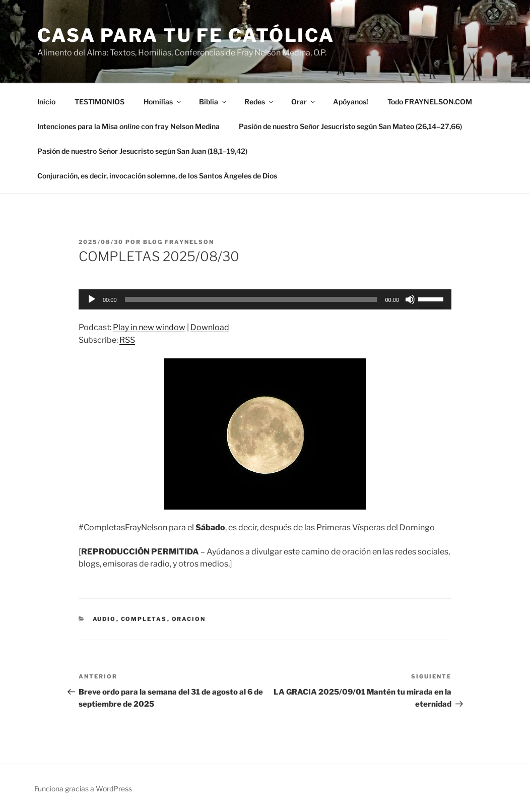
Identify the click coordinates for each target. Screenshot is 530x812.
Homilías (163, 102)
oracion (189, 619)
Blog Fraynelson (179, 242)
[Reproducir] (92, 299)
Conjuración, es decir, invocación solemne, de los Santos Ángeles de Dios (157, 176)
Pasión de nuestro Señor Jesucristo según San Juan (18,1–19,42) (142, 151)
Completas (144, 619)
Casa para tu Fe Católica (186, 35)
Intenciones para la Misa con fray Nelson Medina (128, 126)
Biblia (213, 102)
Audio (105, 619)
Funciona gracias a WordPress (83, 789)
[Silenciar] (410, 299)
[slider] (251, 299)
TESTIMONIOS (100, 102)
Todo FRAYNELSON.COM (430, 102)
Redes (259, 102)
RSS (127, 340)
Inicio (46, 102)
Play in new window (149, 327)
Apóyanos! (351, 102)
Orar (304, 102)
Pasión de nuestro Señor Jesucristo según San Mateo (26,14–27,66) (350, 126)
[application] (265, 299)
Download (210, 327)
